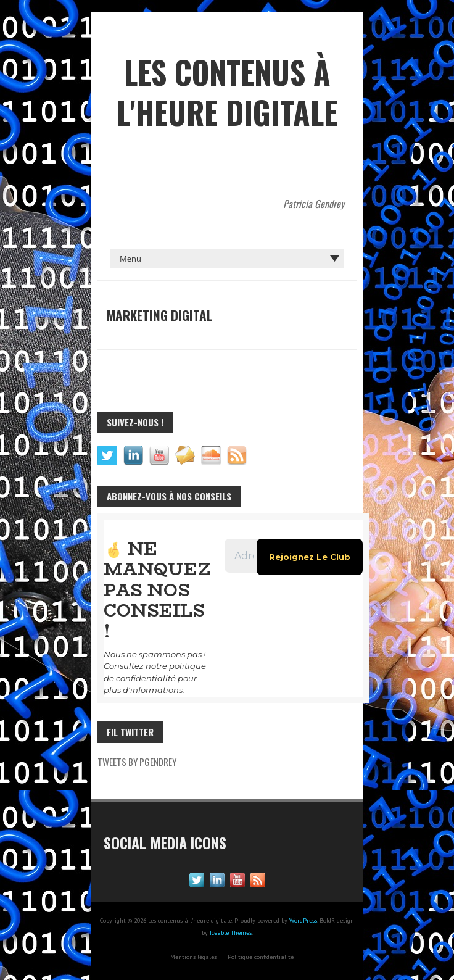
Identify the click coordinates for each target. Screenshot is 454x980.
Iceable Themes (231, 912)
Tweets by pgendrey (137, 741)
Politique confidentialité (261, 936)
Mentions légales (193, 936)
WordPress (303, 899)
